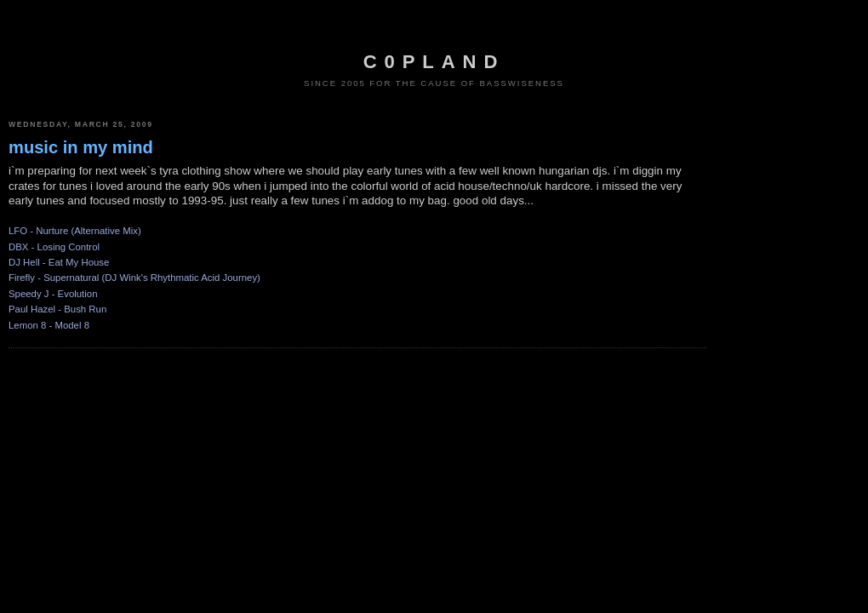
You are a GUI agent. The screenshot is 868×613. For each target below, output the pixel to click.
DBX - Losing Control (54, 247)
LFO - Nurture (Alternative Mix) (75, 231)
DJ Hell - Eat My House (59, 262)
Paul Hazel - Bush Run (57, 309)
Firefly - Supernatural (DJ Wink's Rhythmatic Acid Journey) (134, 278)
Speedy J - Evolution (53, 294)
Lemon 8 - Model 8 (49, 325)
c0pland (434, 62)
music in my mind (81, 147)
